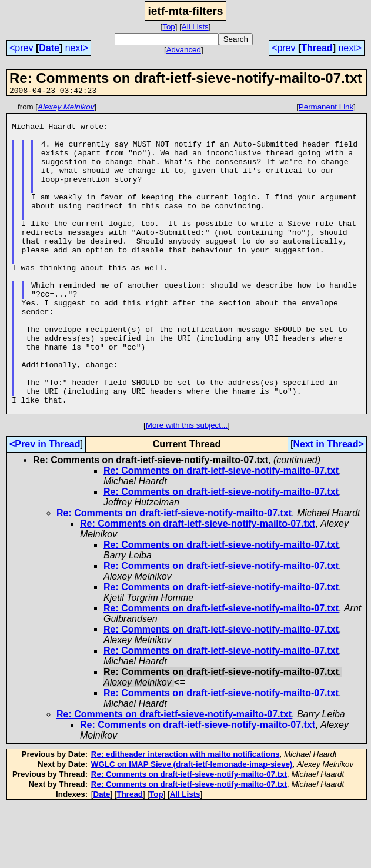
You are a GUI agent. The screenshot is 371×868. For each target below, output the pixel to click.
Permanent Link (326, 109)
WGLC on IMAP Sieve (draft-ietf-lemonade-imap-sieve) (192, 826)
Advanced (184, 50)
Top (169, 27)
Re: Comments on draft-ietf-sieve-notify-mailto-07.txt (221, 532)
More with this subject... (187, 487)
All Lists (195, 27)
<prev (21, 48)
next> (77, 48)
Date (49, 48)
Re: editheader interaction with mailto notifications (186, 816)
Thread (317, 48)
